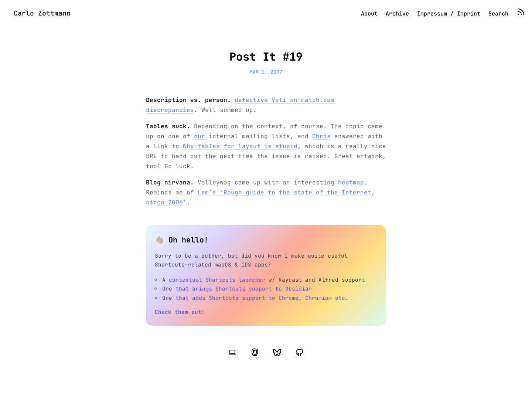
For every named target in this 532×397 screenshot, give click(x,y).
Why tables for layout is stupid (240, 146)
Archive (397, 14)
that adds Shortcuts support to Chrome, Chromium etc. (262, 298)
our (199, 136)
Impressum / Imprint (449, 14)
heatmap (351, 182)
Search (498, 14)
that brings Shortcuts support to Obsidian (244, 289)
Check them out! (180, 312)
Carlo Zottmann (42, 13)
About (369, 14)
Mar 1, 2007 (266, 72)
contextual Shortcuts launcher (217, 280)
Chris (321, 136)
